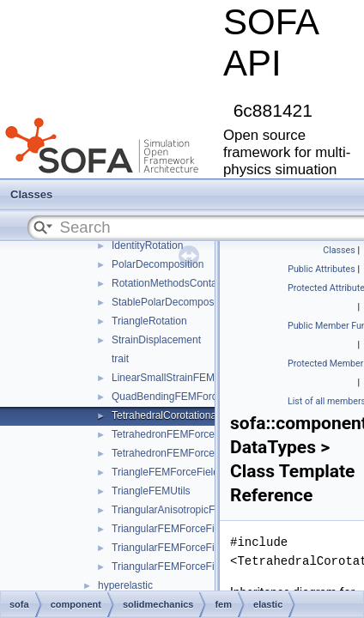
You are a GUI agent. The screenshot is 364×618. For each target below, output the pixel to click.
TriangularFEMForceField (170, 529)
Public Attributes (322, 269)
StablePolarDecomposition (172, 302)
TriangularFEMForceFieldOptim (184, 548)
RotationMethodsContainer (173, 283)
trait (120, 359)
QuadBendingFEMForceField (178, 397)
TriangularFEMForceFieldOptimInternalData (212, 566)
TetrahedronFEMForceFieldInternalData (202, 453)
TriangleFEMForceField (165, 472)
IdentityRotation (147, 245)
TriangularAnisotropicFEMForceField (195, 510)
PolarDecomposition (158, 264)
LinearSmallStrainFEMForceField (188, 378)
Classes (31, 194)
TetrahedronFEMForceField (174, 434)
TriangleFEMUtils (151, 491)
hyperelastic (125, 585)
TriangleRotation (149, 321)
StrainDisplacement (156, 340)
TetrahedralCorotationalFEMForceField (200, 415)
